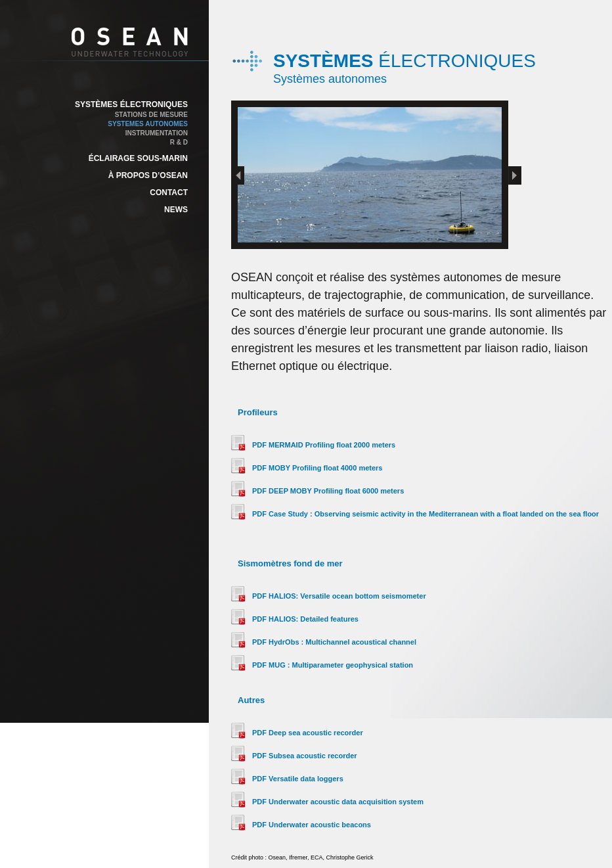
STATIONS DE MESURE (151, 115)
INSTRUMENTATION (157, 133)
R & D (179, 142)
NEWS (176, 210)
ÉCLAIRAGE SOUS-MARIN (138, 158)
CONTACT (169, 193)
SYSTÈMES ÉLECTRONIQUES (131, 104)
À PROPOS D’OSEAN (148, 175)
